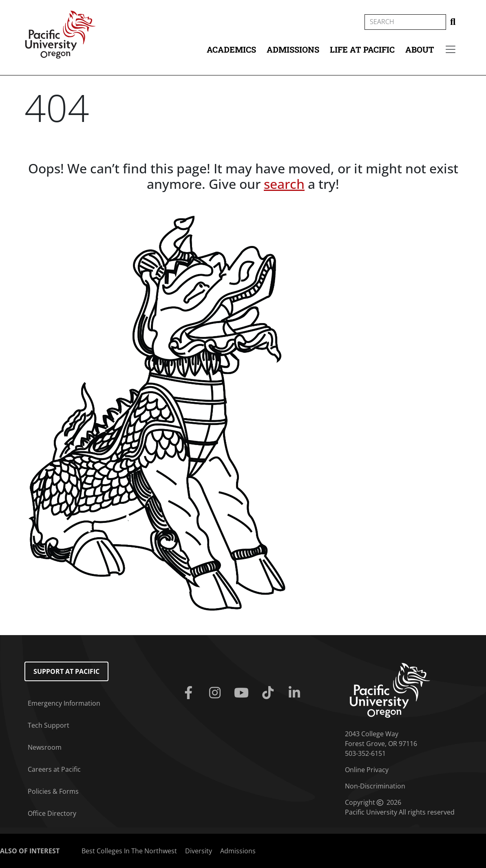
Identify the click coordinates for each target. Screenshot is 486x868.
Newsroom (45, 747)
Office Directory (52, 813)
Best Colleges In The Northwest (129, 851)
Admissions (293, 49)
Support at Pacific (66, 671)
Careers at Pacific (54, 769)
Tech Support (49, 725)
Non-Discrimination (375, 786)
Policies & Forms (53, 791)
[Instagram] (216, 693)
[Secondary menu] (451, 49)
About (420, 49)
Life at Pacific (362, 49)
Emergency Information (64, 703)
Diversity (199, 851)
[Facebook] (190, 693)
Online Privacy (367, 770)
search (284, 184)
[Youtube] (243, 693)
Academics (231, 49)
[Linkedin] (296, 693)
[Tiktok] (270, 693)
